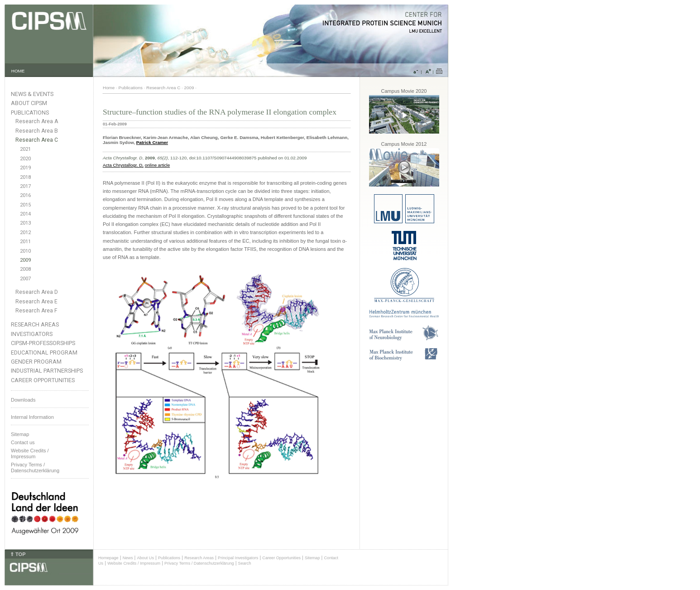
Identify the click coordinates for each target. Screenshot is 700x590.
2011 (25, 242)
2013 (25, 223)
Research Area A (37, 121)
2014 (25, 214)
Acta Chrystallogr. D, (123, 165)
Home (109, 88)
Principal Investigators (238, 558)
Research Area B (37, 131)
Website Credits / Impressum (134, 563)
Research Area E (36, 302)
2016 (25, 195)
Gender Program (36, 362)
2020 (25, 159)
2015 (25, 205)
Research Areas (35, 324)
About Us (145, 558)
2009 (25, 260)
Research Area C (37, 140)
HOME (18, 71)
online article (157, 165)
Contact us (23, 442)
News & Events (32, 94)
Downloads (23, 400)
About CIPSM (29, 103)
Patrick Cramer (152, 142)
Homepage (108, 558)
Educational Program (44, 353)
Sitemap (20, 434)
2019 (25, 168)
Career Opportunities (43, 380)
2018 (25, 177)
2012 (25, 233)
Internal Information (32, 417)
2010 (25, 251)
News (128, 558)
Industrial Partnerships (47, 371)
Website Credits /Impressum (30, 453)
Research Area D (37, 292)
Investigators (32, 334)
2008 (25, 269)
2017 (25, 186)
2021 (25, 149)
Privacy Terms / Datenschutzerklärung (35, 468)
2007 (25, 279)
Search (245, 563)
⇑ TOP (18, 554)
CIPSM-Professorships (43, 343)
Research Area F (36, 311)
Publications (30, 113)
